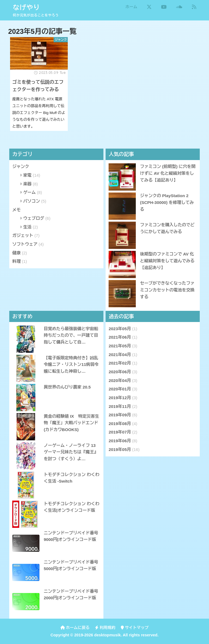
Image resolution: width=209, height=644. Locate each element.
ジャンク (21, 166)
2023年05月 (120, 329)
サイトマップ (135, 628)
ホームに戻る (75, 628)
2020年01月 (120, 389)
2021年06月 (120, 337)
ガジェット (23, 235)
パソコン (32, 201)
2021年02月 (120, 363)
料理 (16, 261)
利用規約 (105, 628)
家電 (27, 175)
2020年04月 (120, 380)
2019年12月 (120, 398)
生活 (27, 227)
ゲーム (29, 192)
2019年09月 (120, 415)
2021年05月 (120, 346)
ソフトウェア (25, 244)
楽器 (27, 184)
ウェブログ (34, 218)
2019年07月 (120, 432)
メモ (16, 210)
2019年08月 (120, 424)
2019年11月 (120, 406)
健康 (16, 253)
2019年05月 (120, 449)
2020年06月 (120, 372)
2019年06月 (120, 441)
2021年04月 (120, 355)
